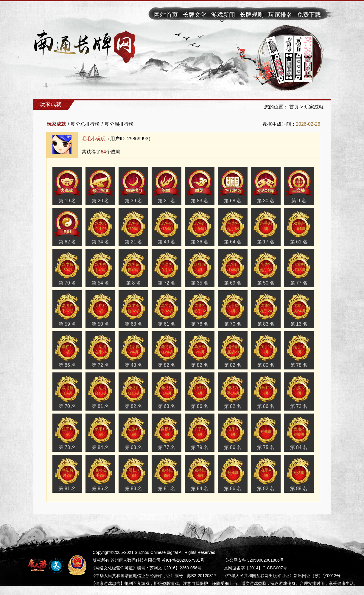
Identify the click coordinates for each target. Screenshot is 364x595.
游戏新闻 (223, 15)
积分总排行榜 (85, 124)
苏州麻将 (145, 591)
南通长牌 (163, 591)
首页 (294, 107)
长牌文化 (195, 15)
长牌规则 (252, 15)
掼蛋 (95, 591)
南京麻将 (127, 591)
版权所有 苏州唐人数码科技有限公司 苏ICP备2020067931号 (148, 560)
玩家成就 (314, 107)
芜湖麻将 (109, 591)
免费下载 (309, 15)
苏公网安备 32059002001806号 (255, 560)
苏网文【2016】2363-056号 (175, 568)
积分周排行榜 (119, 124)
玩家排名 (280, 15)
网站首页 (166, 15)
